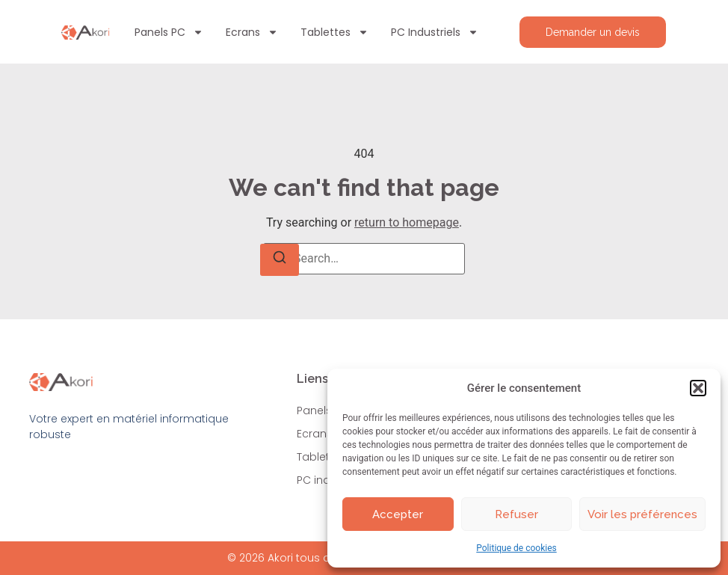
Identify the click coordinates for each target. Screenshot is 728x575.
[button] (698, 388)
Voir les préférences (642, 514)
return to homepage (407, 222)
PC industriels (435, 32)
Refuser (516, 514)
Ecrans (252, 32)
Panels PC (169, 32)
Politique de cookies (516, 548)
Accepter (398, 514)
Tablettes (334, 32)
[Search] (280, 260)
